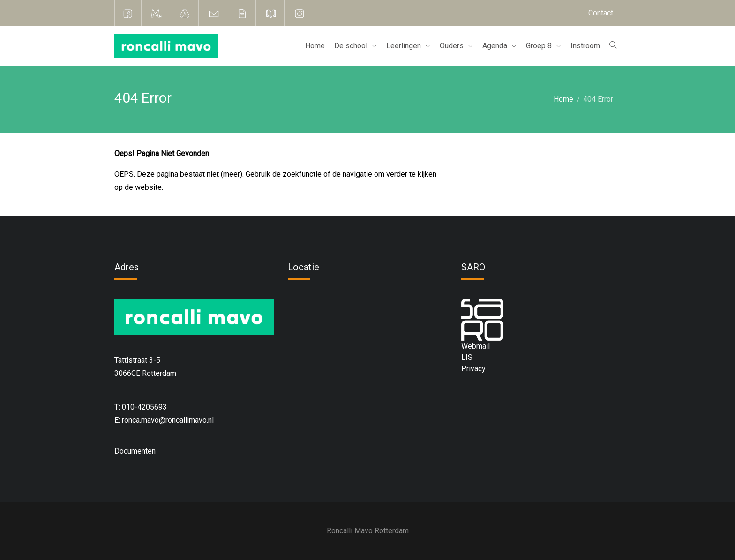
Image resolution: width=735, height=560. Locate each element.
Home (315, 46)
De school (352, 46)
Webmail (476, 346)
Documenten (135, 451)
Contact (601, 13)
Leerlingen (405, 46)
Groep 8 (540, 46)
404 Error (598, 99)
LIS (467, 357)
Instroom (585, 46)
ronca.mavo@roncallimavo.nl (168, 420)
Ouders (453, 46)
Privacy (473, 369)
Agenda (496, 46)
